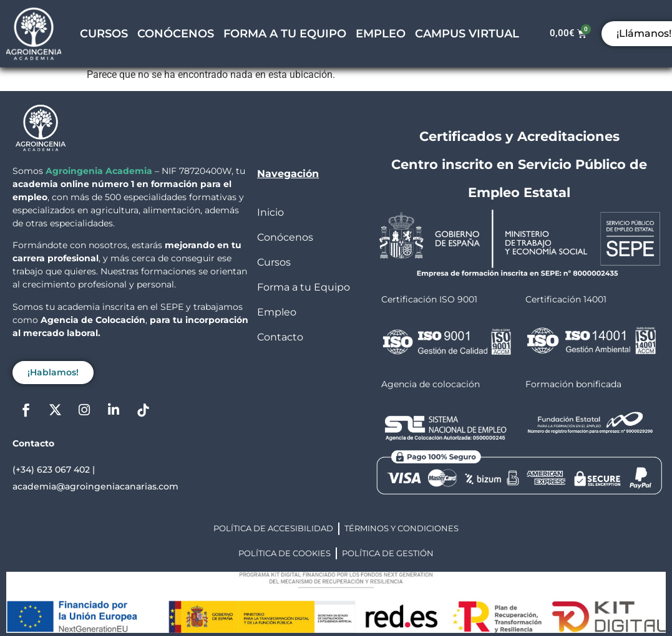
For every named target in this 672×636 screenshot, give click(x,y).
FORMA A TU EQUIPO (285, 34)
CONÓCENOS (176, 34)
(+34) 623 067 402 (51, 470)
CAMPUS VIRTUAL (467, 34)
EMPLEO (381, 34)
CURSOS (104, 34)
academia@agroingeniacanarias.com (95, 486)
